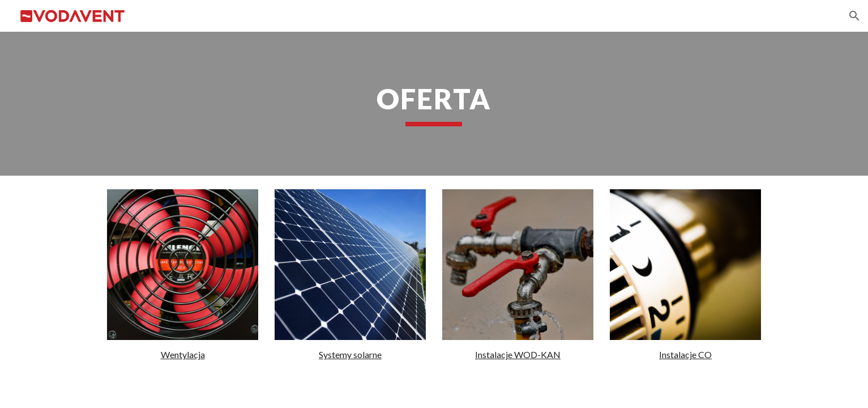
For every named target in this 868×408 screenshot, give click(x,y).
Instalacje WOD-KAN (518, 354)
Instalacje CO (685, 354)
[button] (854, 16)
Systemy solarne (350, 354)
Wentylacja (183, 354)
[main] (434, 104)
